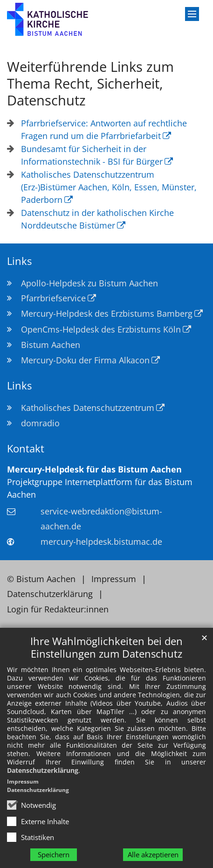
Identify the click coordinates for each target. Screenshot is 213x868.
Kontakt (26, 448)
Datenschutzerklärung (43, 770)
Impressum (23, 781)
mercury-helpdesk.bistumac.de (101, 542)
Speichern (54, 854)
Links (19, 261)
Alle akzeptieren (153, 854)
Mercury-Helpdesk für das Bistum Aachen (94, 469)
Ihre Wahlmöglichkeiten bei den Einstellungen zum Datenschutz (106, 647)
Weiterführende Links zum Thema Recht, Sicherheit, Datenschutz (90, 83)
